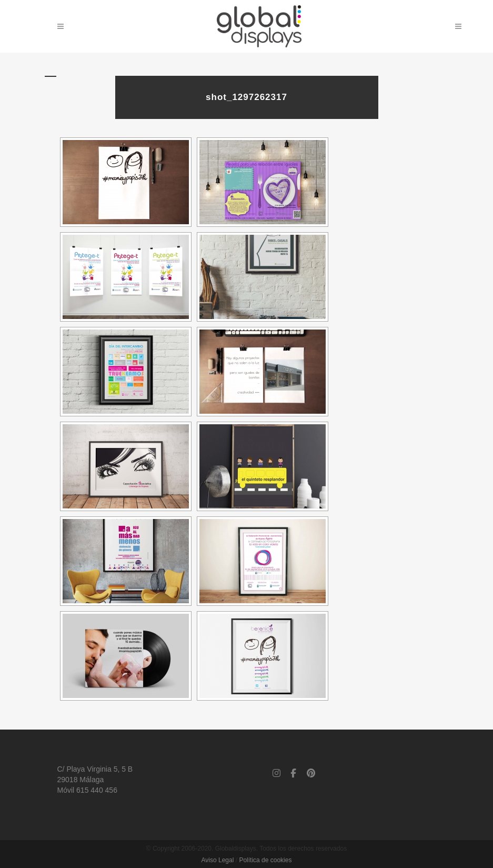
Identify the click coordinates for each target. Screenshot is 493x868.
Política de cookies (265, 860)
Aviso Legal (218, 860)
